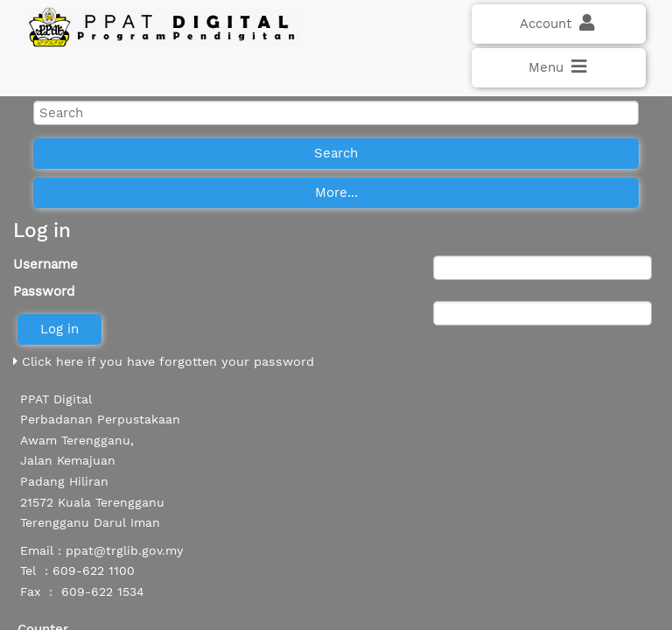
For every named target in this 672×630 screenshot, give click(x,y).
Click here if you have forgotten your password (164, 361)
